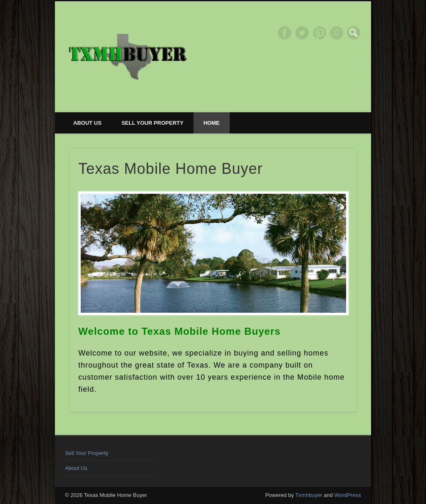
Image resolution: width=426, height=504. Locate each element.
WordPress (348, 495)
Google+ (337, 33)
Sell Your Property (152, 123)
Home (212, 123)
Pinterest (319, 33)
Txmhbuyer (309, 495)
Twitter (302, 33)
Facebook (285, 33)
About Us (87, 123)
